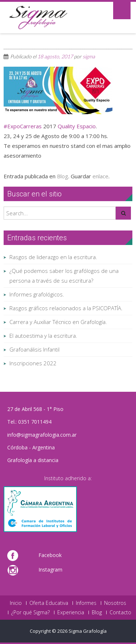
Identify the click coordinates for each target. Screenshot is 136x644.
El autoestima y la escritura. (43, 336)
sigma (89, 56)
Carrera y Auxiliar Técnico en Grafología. (58, 322)
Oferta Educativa (49, 603)
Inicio (16, 603)
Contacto (120, 612)
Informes (86, 603)
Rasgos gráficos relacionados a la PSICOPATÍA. (66, 308)
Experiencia (71, 612)
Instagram (50, 570)
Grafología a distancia (33, 460)
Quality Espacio (77, 126)
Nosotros (115, 603)
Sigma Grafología (88, 631)
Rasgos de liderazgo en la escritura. (53, 257)
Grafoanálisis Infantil (34, 349)
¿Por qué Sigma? (30, 612)
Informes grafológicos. (37, 294)
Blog (63, 176)
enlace (100, 176)
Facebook (50, 555)
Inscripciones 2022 (33, 363)
